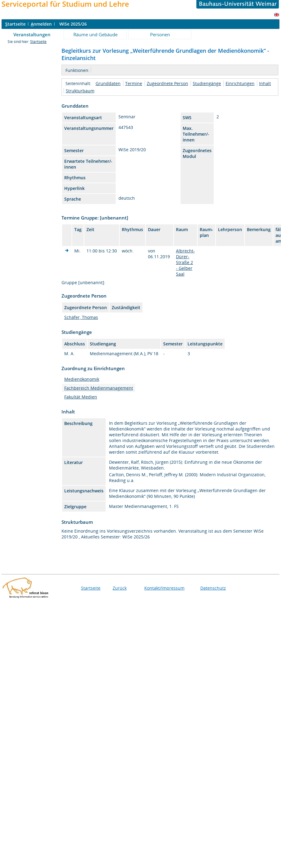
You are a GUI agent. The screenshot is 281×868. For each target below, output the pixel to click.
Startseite (38, 42)
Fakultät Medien (81, 397)
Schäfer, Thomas (81, 317)
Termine (134, 83)
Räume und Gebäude (95, 34)
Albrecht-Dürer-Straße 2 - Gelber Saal (185, 262)
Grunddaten (108, 83)
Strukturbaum (80, 91)
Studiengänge (207, 83)
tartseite (15, 24)
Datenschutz (213, 588)
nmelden (41, 24)
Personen (160, 34)
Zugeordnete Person (167, 83)
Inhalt (265, 83)
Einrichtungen (240, 83)
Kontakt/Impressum (164, 588)
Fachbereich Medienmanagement (99, 388)
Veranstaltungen (32, 34)
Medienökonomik (82, 379)
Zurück (120, 588)
